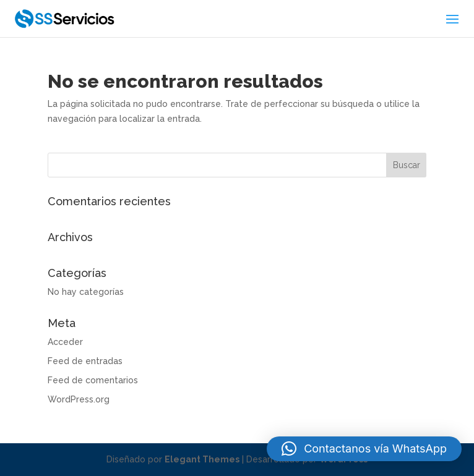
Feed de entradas (85, 361)
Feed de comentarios (93, 380)
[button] (364, 449)
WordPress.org (79, 399)
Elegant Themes (202, 459)
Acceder (65, 342)
